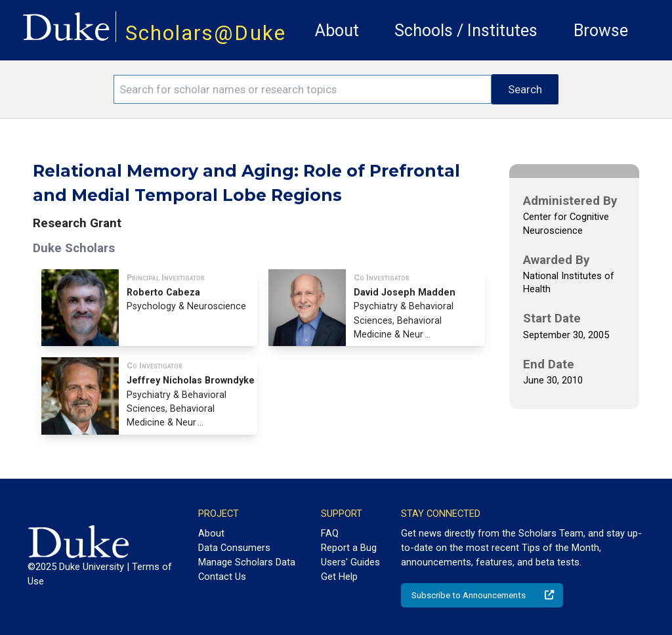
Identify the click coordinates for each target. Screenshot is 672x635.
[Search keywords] (303, 89)
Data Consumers (234, 548)
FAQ (330, 533)
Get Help (339, 577)
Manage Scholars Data (247, 562)
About (337, 31)
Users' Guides (350, 562)
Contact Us (222, 577)
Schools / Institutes (466, 31)
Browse (601, 31)
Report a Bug (349, 548)
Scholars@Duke (206, 33)
